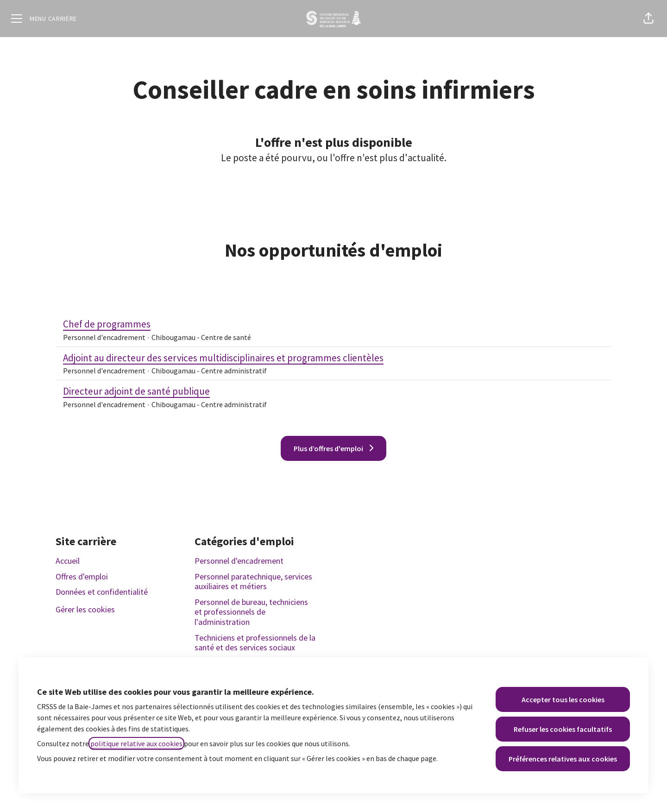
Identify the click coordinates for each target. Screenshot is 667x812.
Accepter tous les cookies (563, 699)
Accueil (68, 561)
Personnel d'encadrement (239, 561)
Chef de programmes (157, 324)
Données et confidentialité (102, 592)
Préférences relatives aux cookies (563, 759)
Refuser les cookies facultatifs (563, 729)
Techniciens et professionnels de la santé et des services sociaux (255, 643)
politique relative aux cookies (136, 743)
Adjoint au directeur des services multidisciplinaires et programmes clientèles (223, 358)
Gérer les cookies (85, 609)
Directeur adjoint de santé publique (165, 391)
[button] (648, 19)
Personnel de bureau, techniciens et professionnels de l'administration (251, 612)
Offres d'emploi (82, 576)
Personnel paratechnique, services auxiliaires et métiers (253, 582)
